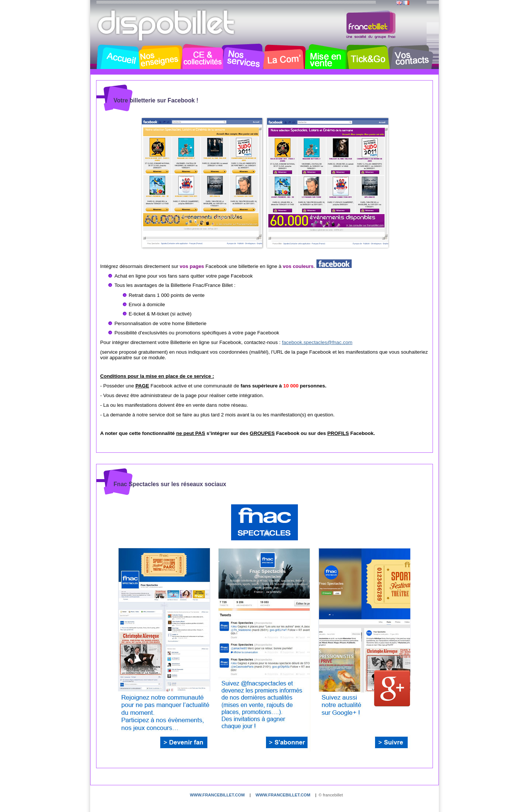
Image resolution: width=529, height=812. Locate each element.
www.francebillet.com (217, 795)
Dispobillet (167, 25)
